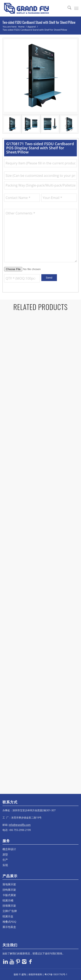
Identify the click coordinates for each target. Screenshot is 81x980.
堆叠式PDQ (9, 922)
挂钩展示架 (9, 890)
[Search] (67, 8)
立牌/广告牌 (10, 911)
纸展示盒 (8, 916)
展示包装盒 (9, 927)
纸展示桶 (8, 900)
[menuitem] (67, 8)
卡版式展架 (9, 895)
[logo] (33, 8)
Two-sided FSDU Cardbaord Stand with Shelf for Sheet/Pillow (39, 22)
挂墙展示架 (9, 906)
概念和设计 (9, 849)
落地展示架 (9, 884)
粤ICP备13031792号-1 (56, 974)
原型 (5, 854)
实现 (5, 865)
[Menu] (76, 8)
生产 (5, 860)
